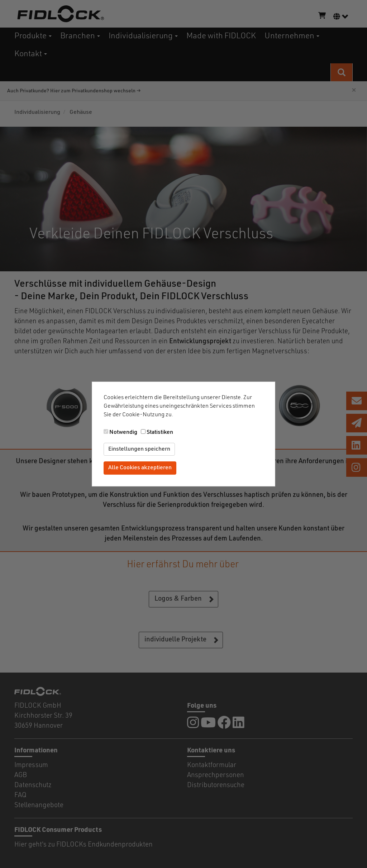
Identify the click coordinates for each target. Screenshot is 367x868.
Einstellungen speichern (139, 449)
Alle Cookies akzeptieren (140, 468)
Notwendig (123, 432)
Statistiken (160, 432)
